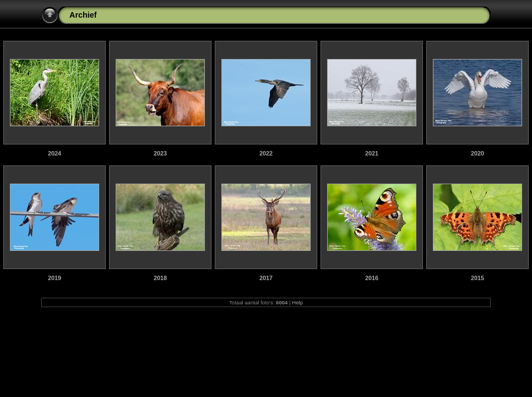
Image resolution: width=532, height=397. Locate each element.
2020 (477, 153)
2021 (372, 153)
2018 (160, 278)
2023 (160, 153)
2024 (55, 153)
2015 (477, 278)
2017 (266, 278)
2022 (266, 153)
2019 (55, 278)
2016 (372, 278)
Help (297, 302)
